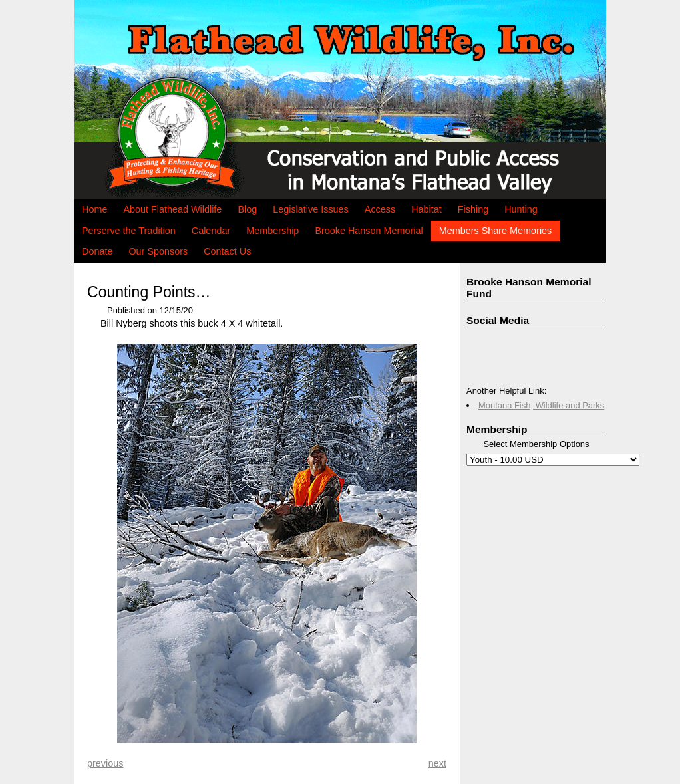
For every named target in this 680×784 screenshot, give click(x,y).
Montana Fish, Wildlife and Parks (541, 405)
